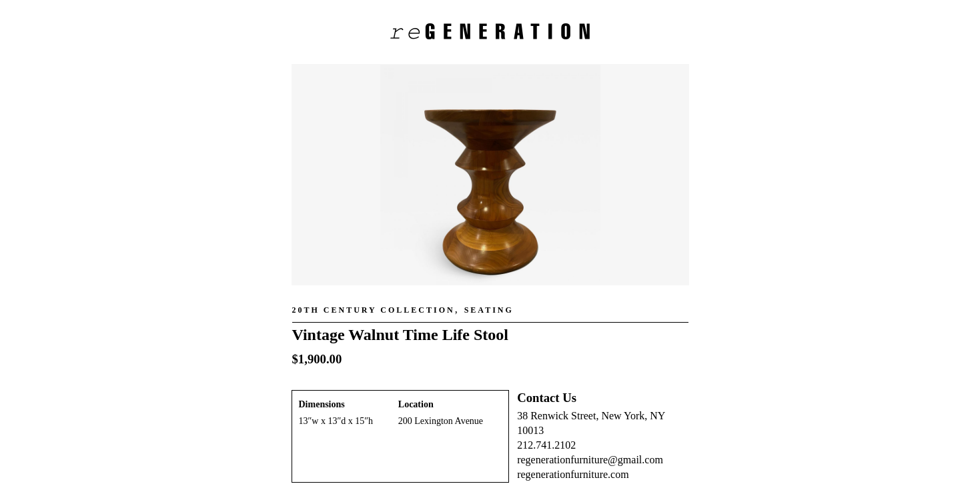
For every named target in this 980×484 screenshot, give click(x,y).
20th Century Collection (374, 310)
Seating (489, 310)
